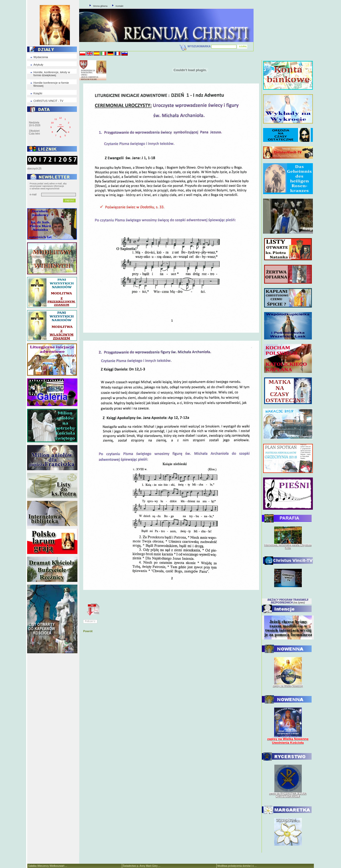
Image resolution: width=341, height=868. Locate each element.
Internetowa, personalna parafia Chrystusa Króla (288, 547)
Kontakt (119, 6)
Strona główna (100, 6)
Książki (38, 93)
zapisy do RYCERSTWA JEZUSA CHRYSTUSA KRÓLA (288, 795)
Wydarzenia (41, 57)
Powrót (88, 631)
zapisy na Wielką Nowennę (288, 686)
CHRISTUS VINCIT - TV (48, 101)
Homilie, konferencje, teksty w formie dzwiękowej (52, 74)
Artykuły (38, 65)
